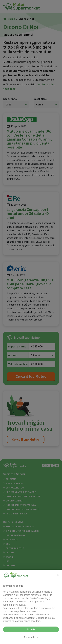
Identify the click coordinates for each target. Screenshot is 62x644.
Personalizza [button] (31, 637)
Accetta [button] (31, 629)
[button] (58, 575)
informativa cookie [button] (16, 605)
